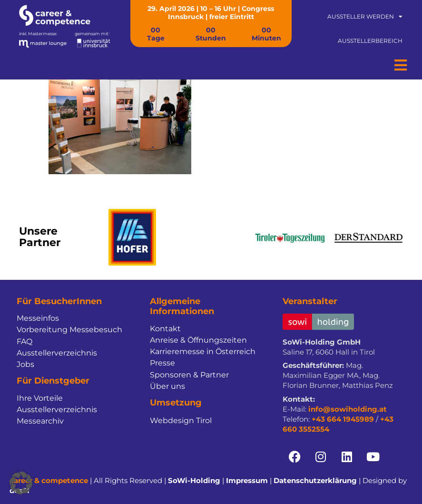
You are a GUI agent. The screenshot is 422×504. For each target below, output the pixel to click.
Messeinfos (38, 318)
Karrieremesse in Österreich (203, 351)
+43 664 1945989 (343, 419)
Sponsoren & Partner (189, 375)
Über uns (167, 386)
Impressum (247, 480)
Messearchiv (40, 421)
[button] (21, 483)
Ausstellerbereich (370, 41)
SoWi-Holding (194, 480)
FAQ (25, 341)
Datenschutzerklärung (315, 480)
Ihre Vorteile (40, 398)
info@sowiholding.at (348, 409)
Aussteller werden (365, 17)
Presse (162, 363)
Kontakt (165, 329)
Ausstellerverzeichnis (57, 353)
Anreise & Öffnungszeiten (198, 340)
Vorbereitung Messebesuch (69, 330)
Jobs (25, 364)
